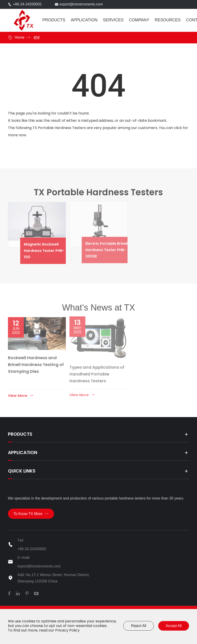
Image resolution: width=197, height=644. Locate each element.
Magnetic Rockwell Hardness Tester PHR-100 (49, 248)
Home (20, 37)
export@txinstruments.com (81, 4)
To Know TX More (31, 514)
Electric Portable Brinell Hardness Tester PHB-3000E (111, 247)
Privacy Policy (67, 630)
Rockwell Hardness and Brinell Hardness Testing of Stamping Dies (36, 362)
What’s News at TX (98, 309)
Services (113, 20)
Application (84, 20)
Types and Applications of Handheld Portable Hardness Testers (97, 372)
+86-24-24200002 (27, 4)
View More (21, 393)
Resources (168, 20)
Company (139, 20)
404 (36, 37)
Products (54, 20)
